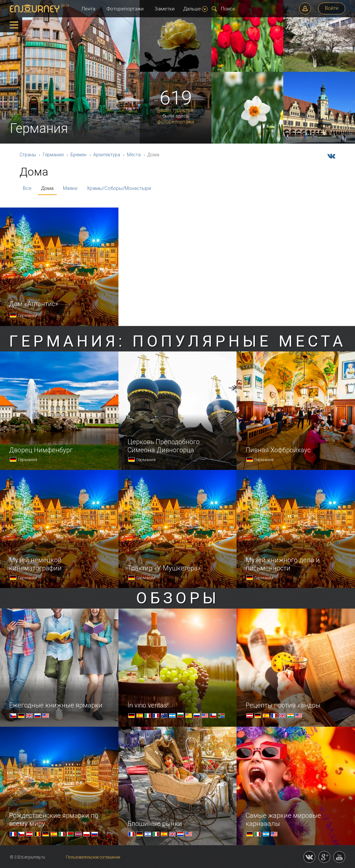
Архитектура (107, 155)
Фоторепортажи (125, 9)
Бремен (78, 155)
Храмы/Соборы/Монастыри (119, 188)
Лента (88, 9)
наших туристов (176, 110)
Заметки (165, 9)
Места (134, 155)
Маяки (70, 188)
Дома (47, 188)
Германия (53, 155)
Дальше (195, 9)
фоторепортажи (176, 122)
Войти (332, 8)
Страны (28, 155)
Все (27, 188)
